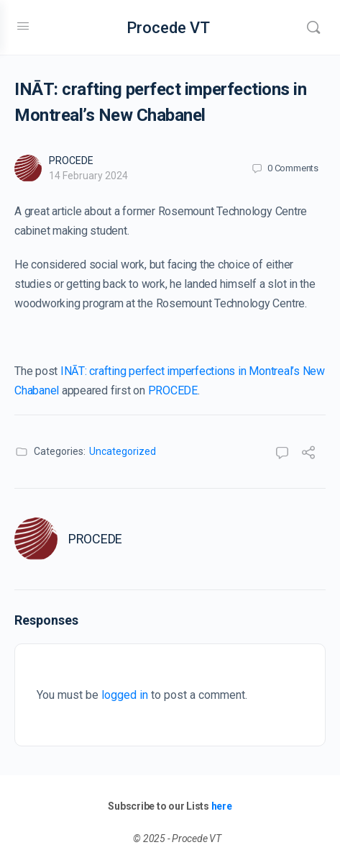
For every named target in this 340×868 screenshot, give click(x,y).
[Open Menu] (23, 26)
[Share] (308, 455)
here (222, 806)
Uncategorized (123, 451)
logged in (125, 695)
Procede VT (168, 28)
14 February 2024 (88, 176)
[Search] (313, 27)
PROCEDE (71, 161)
